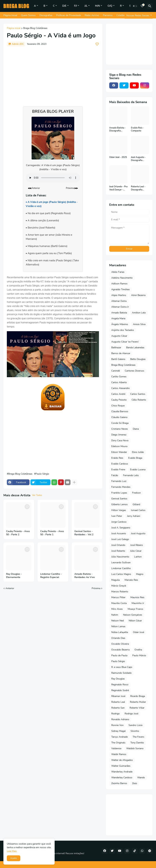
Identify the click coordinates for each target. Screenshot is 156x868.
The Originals (118, 743)
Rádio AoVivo (92, 15)
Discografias (46, 15)
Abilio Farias (118, 272)
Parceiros (108, 15)
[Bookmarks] (142, 6)
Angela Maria (118, 318)
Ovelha (138, 650)
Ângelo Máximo (120, 324)
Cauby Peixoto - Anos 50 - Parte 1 (52, 533)
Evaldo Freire (118, 470)
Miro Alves (117, 609)
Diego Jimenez (119, 435)
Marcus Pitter (118, 597)
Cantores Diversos (134, 371)
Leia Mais (12, 851)
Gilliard (136, 504)
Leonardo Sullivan (121, 563)
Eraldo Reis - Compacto (137, 129)
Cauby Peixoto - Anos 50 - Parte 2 (18, 533)
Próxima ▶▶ (72, 188)
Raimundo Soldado (121, 673)
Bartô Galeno (118, 359)
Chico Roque (118, 406)
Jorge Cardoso (119, 522)
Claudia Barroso (120, 411)
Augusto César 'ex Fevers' (125, 342)
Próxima (96, 588)
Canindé (116, 371)
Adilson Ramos (119, 284)
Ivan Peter (117, 516)
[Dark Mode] (135, 6)
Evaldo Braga (135, 458)
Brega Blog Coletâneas (35, 28)
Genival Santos (119, 499)
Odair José (139, 632)
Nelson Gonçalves (133, 615)
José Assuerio (119, 533)
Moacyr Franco (135, 609)
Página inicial (14, 28)
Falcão (115, 475)
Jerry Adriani (134, 516)
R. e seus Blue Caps (122, 667)
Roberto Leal (118, 702)
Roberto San (118, 708)
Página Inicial (10, 15)
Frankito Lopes (119, 493)
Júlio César (136, 551)
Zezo (135, 783)
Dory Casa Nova (120, 440)
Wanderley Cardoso (122, 778)
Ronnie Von (117, 725)
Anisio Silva (139, 324)
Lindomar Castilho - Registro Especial (51, 576)
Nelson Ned (118, 621)
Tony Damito (137, 743)
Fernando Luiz (119, 481)
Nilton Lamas (118, 626)
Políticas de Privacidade (69, 15)
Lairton (138, 557)
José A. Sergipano (121, 528)
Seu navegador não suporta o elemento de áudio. (53, 178)
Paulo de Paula (119, 655)
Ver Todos (37, 495)
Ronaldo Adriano (120, 719)
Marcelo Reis (131, 580)
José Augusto (138, 533)
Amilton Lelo (139, 313)
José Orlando (118, 545)
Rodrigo (115, 714)
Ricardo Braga (138, 696)
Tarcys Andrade (119, 737)
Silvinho (135, 731)
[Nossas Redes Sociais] (139, 15)
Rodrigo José (131, 714)
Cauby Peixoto (119, 400)
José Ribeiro (137, 545)
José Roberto (118, 551)
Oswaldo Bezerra (120, 650)
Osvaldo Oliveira (120, 644)
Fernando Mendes (121, 487)
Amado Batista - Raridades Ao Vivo (85, 576)
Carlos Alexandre (120, 388)
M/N (97, 6)
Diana (136, 429)
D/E (64, 6)
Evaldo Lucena (138, 470)
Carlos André (118, 394)
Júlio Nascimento (120, 557)
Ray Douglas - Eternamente (14, 576)
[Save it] (97, 44)
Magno (140, 574)
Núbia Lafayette (120, 632)
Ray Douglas (118, 679)
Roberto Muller (138, 702)
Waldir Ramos (119, 754)
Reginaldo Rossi (120, 685)
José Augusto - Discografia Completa (138, 159)
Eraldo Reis (117, 458)
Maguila (115, 580)
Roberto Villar (137, 708)
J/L (86, 6)
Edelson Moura (119, 446)
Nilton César (135, 621)
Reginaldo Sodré (120, 690)
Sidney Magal (118, 731)
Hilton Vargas (119, 510)
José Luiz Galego (120, 539)
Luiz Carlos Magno (121, 574)
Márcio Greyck (119, 586)
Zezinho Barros (119, 783)
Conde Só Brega (120, 423)
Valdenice (116, 748)
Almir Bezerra (138, 295)
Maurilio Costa (119, 603)
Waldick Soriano (135, 748)
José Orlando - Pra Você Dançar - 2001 (118, 188)
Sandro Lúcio (136, 725)
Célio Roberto (139, 400)
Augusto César (119, 336)
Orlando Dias (118, 638)
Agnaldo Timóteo (120, 289)
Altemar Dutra (119, 301)
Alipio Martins (119, 295)
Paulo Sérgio (42, 474)
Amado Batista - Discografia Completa (118, 129)
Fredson (136, 493)
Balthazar (116, 348)
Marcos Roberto (120, 592)
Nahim (115, 615)
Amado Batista (119, 313)
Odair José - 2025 (118, 157)
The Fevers (138, 737)
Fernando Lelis (131, 475)
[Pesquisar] (150, 6)
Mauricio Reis (137, 597)
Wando (141, 778)
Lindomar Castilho (121, 568)
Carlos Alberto (119, 382)
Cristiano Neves (120, 429)
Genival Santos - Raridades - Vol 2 (84, 533)
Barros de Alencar (121, 353)
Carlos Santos (138, 394)
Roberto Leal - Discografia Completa (138, 188)
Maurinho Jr (138, 603)
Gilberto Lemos (119, 504)
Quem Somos (28, 15)
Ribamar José (118, 696)
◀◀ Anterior (34, 188)
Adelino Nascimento (122, 278)
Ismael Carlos (138, 510)
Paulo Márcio (139, 655)
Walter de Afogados (122, 760)
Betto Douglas (138, 359)
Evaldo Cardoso (120, 464)
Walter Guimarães (121, 766)
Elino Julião (138, 452)
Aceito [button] (14, 858)
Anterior (10, 588)
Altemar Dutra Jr (120, 307)
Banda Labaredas (135, 348)
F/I (75, 6)
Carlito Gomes (119, 377)
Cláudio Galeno (119, 417)
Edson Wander (119, 452)
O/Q (110, 6)
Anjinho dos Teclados (123, 330)
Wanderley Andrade (122, 772)
